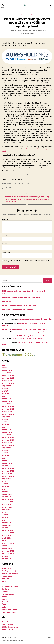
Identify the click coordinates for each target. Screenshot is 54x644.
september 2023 (8, 445)
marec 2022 (6, 492)
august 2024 (7, 417)
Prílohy (4, 599)
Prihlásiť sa (6, 622)
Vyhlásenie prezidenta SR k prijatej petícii (17, 309)
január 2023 (6, 466)
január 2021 (6, 528)
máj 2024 (5, 425)
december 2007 (8, 543)
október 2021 (7, 505)
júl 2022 (5, 481)
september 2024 (8, 414)
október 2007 (7, 546)
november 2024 (8, 409)
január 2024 (6, 435)
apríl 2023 (6, 458)
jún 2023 (5, 453)
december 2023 (8, 437)
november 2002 (8, 551)
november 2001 (8, 554)
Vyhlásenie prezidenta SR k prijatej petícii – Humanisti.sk (23, 336)
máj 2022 (5, 486)
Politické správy (8, 594)
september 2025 (8, 383)
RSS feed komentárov (10, 627)
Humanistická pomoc (10, 574)
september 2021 (8, 507)
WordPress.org (7, 630)
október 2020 (7, 535)
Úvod (4, 604)
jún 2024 (5, 422)
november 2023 (8, 440)
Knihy (4, 581)
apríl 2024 (6, 427)
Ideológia (5, 579)
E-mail (4, 244)
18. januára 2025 (41, 31)
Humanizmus (7, 576)
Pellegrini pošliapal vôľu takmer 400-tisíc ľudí (19, 305)
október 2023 (7, 443)
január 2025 (6, 404)
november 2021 (8, 502)
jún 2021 (5, 515)
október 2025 (7, 381)
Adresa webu (6, 252)
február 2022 (7, 494)
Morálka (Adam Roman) (11, 586)
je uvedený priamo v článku (23, 31)
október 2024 (7, 412)
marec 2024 (6, 430)
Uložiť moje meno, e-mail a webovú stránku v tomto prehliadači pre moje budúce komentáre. (27, 261)
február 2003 (7, 548)
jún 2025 (5, 391)
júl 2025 (5, 388)
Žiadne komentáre (28, 33)
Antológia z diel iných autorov (13, 571)
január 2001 (6, 559)
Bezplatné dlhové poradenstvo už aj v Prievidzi (34, 319)
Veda (4, 607)
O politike (5, 589)
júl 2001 (5, 556)
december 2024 (8, 406)
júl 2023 (5, 450)
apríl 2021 (5, 520)
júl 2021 (5, 512)
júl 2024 (5, 419)
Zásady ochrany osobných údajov (12, 640)
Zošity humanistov (9, 612)
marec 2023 (6, 461)
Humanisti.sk (11, 637)
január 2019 (6, 538)
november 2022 (8, 471)
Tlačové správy (27, 15)
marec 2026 (6, 368)
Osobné (5, 592)
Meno (4, 236)
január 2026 (6, 373)
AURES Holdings (9, 188)
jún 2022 (5, 484)
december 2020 (8, 530)
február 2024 (7, 432)
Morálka (5, 584)
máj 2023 (5, 455)
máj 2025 (5, 394)
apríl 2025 (6, 396)
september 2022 (8, 476)
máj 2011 (5, 541)
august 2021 (6, 510)
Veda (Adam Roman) (10, 610)
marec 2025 (6, 399)
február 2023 (7, 463)
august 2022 (6, 479)
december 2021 (8, 499)
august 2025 (7, 386)
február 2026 (7, 370)
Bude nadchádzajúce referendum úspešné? (27, 332)
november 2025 (8, 378)
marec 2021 (6, 523)
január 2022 (6, 497)
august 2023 (7, 448)
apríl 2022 (6, 489)
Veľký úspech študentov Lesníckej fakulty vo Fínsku (21, 297)
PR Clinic (17, 188)
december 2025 (8, 375)
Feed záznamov (8, 624)
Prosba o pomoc (8, 301)
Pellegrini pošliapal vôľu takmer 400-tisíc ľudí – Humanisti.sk (25, 330)
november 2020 (8, 533)
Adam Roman (7, 568)
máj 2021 (5, 517)
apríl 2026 (6, 365)
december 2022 (8, 468)
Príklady (5, 597)
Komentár (5, 219)
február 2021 (7, 525)
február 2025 (7, 401)
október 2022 (7, 474)
